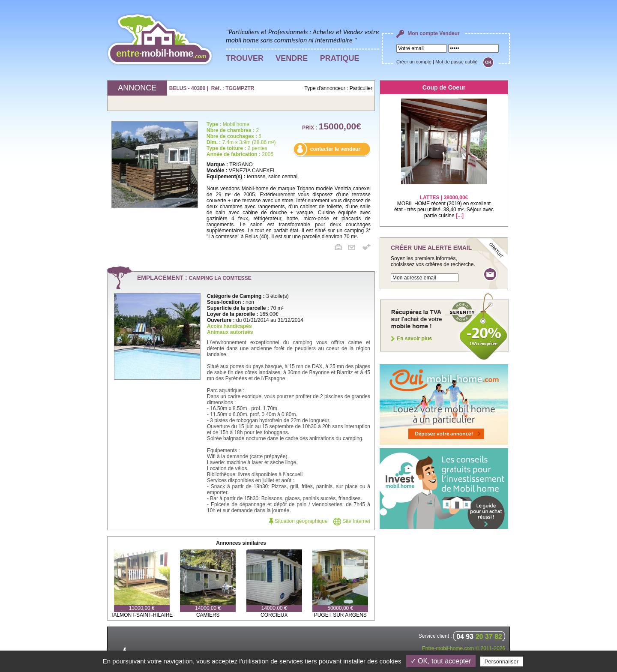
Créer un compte (414, 62)
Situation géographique (298, 521)
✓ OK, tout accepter (441, 661)
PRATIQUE (340, 58)
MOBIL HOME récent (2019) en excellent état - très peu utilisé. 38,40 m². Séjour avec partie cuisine (444, 201)
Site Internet (352, 521)
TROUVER (245, 58)
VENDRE (292, 58)
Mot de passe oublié (456, 62)
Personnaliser (502, 661)
